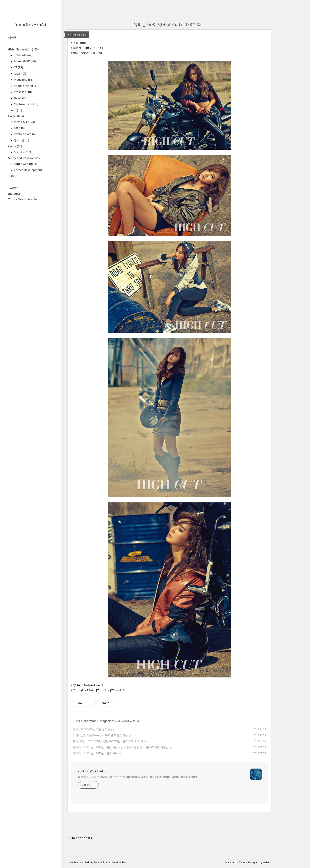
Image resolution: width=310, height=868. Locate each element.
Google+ (121, 862)
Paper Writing (25, 164)
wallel (266, 862)
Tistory (243, 862)
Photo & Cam (24, 134)
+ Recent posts (81, 838)
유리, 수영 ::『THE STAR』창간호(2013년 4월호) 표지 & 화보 (108, 741)
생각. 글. (21, 140)
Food (19, 128)
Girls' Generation (23, 49)
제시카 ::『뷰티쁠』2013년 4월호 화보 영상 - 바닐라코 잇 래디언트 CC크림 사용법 (121, 747)
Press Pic (22, 92)
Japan (20, 73)
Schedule (23, 55)
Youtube (110, 862)
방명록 (12, 37)
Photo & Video (27, 86)
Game (15, 146)
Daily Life (17, 116)
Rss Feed (74, 862)
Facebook (99, 862)
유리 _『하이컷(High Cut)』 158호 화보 (169, 24)
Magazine (23, 80)
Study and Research (24, 158)
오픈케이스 (23, 152)
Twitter (13, 188)
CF (18, 67)
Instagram (15, 194)
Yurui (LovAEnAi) (31, 24)
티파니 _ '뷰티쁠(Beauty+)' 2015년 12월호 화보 (100, 735)
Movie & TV (24, 122)
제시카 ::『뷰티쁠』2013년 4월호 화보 (95, 753)
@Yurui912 (117, 690)
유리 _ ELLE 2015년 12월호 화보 (91, 729)
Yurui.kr (103, 690)
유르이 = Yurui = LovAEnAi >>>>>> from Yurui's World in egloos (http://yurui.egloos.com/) (137, 777)
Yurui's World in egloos (24, 199)
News (19, 98)
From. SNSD (24, 61)
